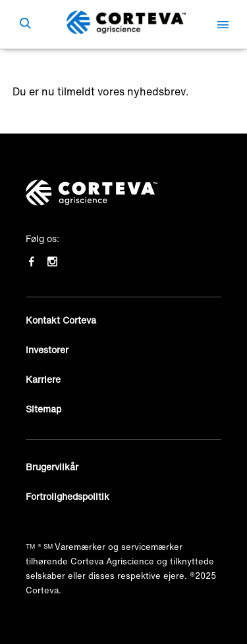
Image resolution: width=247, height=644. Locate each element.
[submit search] (25, 24)
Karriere (43, 379)
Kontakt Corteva (61, 320)
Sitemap (43, 409)
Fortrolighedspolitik (68, 496)
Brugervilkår (52, 467)
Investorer (47, 350)
